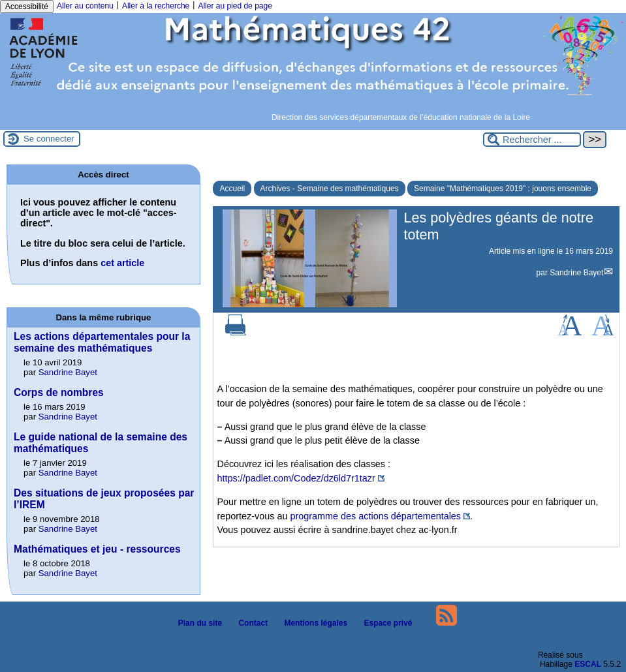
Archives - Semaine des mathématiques (330, 189)
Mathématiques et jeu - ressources (97, 549)
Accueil (232, 189)
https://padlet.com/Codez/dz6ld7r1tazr (296, 478)
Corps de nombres (59, 392)
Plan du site (197, 623)
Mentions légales (312, 623)
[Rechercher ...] (532, 140)
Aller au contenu (85, 6)
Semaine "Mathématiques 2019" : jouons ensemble (503, 189)
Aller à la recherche (156, 6)
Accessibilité (27, 7)
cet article (122, 263)
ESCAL (588, 664)
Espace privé (384, 623)
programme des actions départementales (375, 516)
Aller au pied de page (235, 6)
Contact (249, 623)
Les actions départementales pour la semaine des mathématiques (102, 342)
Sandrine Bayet (576, 273)
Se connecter (49, 139)
